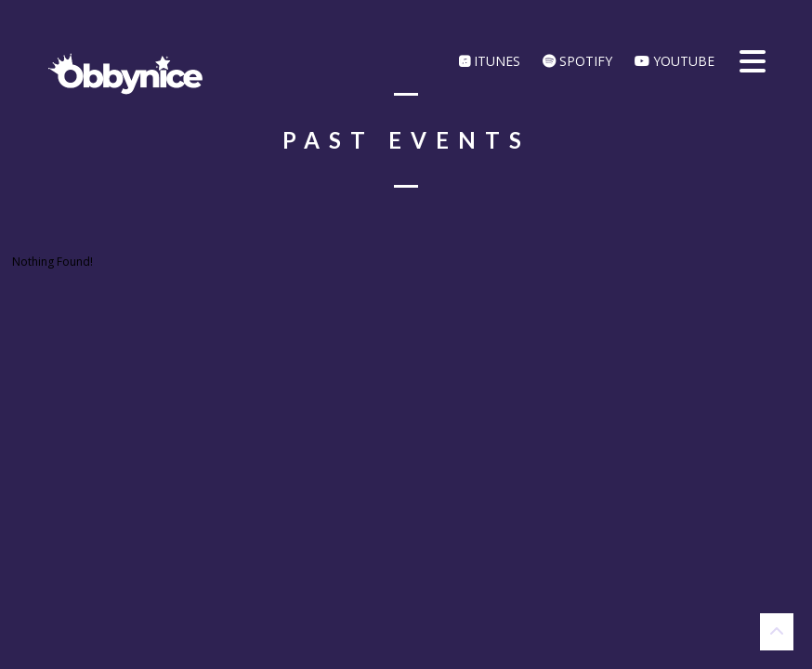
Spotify (577, 61)
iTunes (490, 61)
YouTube (674, 61)
